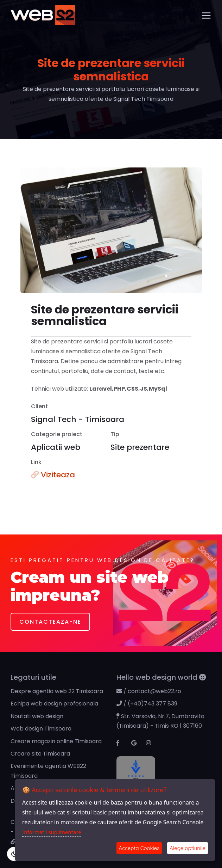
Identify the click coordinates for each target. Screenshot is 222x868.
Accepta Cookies (139, 848)
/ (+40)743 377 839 (147, 704)
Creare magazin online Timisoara (56, 741)
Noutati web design (37, 716)
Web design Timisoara (41, 729)
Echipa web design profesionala (54, 704)
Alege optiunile (188, 848)
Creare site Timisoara (40, 754)
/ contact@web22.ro (149, 691)
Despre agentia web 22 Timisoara (57, 691)
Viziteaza (53, 475)
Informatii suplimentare (52, 832)
